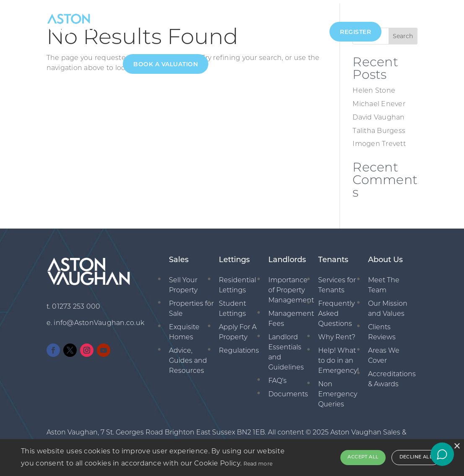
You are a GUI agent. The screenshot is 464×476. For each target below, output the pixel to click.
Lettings (203, 25)
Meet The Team (384, 282)
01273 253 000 (76, 303)
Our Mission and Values (388, 305)
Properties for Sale (191, 305)
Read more (258, 464)
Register (355, 33)
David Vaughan (378, 114)
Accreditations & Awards (392, 376)
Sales (171, 25)
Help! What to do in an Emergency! (338, 357)
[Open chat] (442, 454)
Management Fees (291, 315)
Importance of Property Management (291, 287)
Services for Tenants (337, 282)
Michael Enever (379, 101)
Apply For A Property (238, 329)
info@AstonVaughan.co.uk (99, 320)
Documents (288, 391)
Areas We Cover (384, 352)
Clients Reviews (382, 329)
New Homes (300, 25)
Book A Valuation (166, 65)
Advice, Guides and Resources (188, 357)
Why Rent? (337, 334)
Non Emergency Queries (338, 391)
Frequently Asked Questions (336, 310)
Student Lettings (232, 305)
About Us (137, 25)
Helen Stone (374, 88)
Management (249, 25)
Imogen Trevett (379, 141)
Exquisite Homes (184, 329)
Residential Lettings (237, 282)
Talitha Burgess (379, 127)
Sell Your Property (183, 282)
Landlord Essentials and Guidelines (286, 349)
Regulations (239, 347)
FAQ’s (277, 377)
